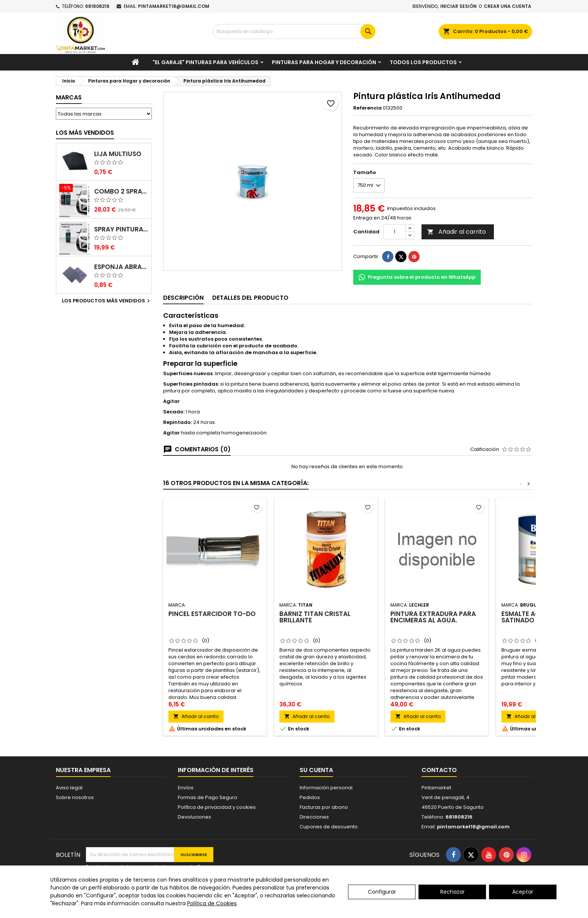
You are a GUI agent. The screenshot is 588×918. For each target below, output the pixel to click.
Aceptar (523, 892)
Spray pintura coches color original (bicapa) (121, 229)
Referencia (367, 108)
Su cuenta (316, 770)
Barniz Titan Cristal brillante (315, 617)
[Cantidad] (394, 232)
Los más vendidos (85, 133)
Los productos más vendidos (107, 301)
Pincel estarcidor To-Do (212, 614)
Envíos (186, 788)
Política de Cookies (212, 903)
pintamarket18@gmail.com (174, 6)
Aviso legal (69, 788)
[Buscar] (294, 32)
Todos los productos (423, 62)
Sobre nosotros (75, 797)
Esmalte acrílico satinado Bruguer (534, 617)
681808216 (97, 6)
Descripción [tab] (183, 298)
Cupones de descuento (329, 827)
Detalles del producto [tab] (250, 298)
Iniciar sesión (458, 6)
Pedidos (310, 797)
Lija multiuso (118, 154)
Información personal (326, 788)
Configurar (382, 892)
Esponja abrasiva (121, 267)
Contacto (439, 770)
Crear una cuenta (508, 6)
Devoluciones (194, 817)
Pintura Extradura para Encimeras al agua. (433, 617)
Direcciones (314, 817)
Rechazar (452, 892)
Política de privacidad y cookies (217, 807)
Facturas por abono (324, 807)
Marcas (69, 97)
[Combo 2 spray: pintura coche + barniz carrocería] (75, 189)
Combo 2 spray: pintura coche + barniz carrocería (121, 192)
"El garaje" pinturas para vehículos (205, 62)
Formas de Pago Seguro (208, 797)
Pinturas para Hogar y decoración (324, 62)
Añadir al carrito (457, 232)
